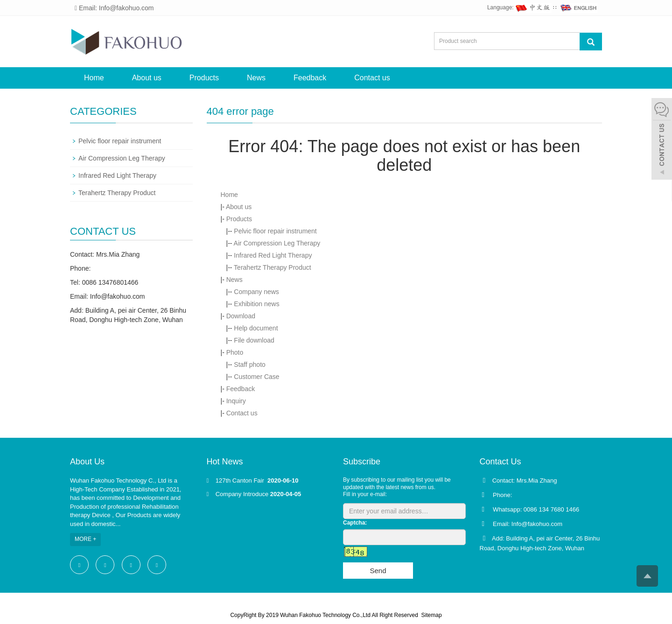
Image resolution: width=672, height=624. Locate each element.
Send (378, 571)
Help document (256, 328)
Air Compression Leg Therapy (277, 243)
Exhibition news (256, 304)
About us (147, 78)
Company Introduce (242, 494)
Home (94, 78)
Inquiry (236, 401)
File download (254, 340)
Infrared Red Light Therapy (273, 255)
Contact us (372, 78)
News (256, 78)
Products (204, 78)
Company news (256, 292)
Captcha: (355, 523)
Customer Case (256, 377)
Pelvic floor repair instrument (275, 231)
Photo (235, 352)
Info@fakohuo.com (118, 296)
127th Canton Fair (241, 480)
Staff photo (249, 365)
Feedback (310, 78)
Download (241, 316)
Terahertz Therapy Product (273, 267)
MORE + (85, 539)
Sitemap (432, 615)
